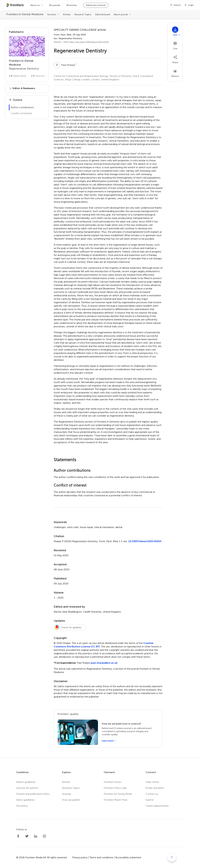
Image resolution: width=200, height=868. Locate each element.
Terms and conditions (101, 857)
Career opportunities (157, 806)
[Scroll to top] (172, 857)
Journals (67, 794)
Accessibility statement (128, 857)
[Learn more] (109, 741)
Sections (52, 14)
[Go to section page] (27, 54)
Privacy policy (80, 857)
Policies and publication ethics (33, 794)
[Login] (189, 5)
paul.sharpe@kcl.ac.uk (104, 663)
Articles (67, 14)
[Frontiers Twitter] (27, 836)
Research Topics (83, 14)
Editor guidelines (25, 800)
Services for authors (27, 788)
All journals (55, 5)
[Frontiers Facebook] (18, 836)
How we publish (71, 800)
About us (35, 5)
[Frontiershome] (15, 5)
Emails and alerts (155, 788)
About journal (121, 14)
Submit (150, 800)
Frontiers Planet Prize (116, 800)
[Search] (175, 5)
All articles (72, 5)
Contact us (152, 794)
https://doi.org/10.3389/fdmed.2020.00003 (89, 42)
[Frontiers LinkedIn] (36, 836)
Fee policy (22, 806)
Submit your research (96, 5)
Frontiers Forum (113, 782)
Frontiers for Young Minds (118, 794)
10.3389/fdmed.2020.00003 (145, 541)
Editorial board (103, 14)
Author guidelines (26, 782)
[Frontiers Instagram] (44, 836)
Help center (152, 782)
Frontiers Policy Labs (115, 788)
